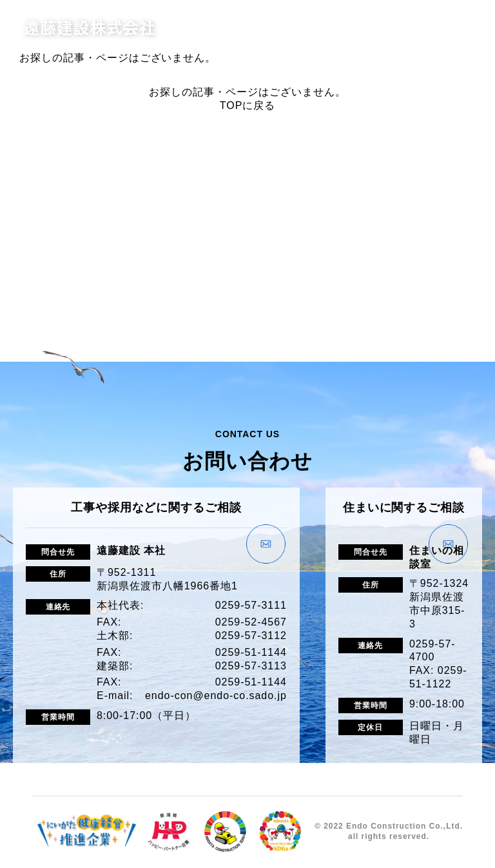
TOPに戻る (247, 105)
